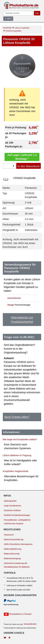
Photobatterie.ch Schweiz (18, 614)
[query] (18, 13)
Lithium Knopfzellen (22, 28)
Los (37, 13)
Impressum (9, 535)
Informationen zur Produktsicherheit (22, 320)
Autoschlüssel (14, 298)
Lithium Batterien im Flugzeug (17, 455)
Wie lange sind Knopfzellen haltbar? (20, 439)
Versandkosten (30, 624)
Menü (8, 19)
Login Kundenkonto (12, 506)
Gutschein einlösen (12, 510)
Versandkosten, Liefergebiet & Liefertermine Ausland (17, 522)
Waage (11, 305)
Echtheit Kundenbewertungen (17, 515)
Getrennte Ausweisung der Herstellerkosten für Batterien (17, 565)
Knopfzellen (7, 28)
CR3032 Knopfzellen (13, 31)
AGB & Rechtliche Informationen (18, 544)
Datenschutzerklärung (14, 539)
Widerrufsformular (12, 554)
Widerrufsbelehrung (13, 549)
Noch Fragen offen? (17, 417)
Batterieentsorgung (12, 558)
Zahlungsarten (10, 501)
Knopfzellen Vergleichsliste (16, 471)
